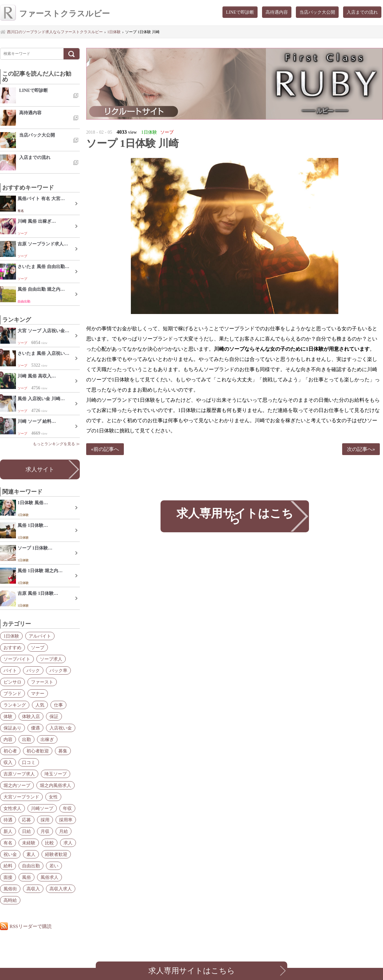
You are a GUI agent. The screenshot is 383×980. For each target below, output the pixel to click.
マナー (38, 693)
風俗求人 (49, 877)
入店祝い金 (61, 728)
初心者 (10, 751)
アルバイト (40, 636)
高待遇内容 (277, 12)
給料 (8, 866)
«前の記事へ (105, 449)
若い (54, 866)
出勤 (26, 739)
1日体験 (11, 636)
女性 (53, 797)
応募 (26, 820)
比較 (49, 843)
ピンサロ (12, 682)
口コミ (29, 762)
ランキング (15, 705)
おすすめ (12, 647)
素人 (31, 854)
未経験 (29, 843)
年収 (67, 808)
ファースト (42, 682)
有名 (8, 843)
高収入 (33, 889)
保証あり (12, 728)
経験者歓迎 (56, 854)
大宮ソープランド (21, 797)
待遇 (8, 820)
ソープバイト (17, 659)
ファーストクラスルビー (55, 14)
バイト (10, 670)
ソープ (38, 647)
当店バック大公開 (317, 12)
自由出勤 (31, 866)
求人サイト (40, 469)
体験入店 (31, 716)
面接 (8, 877)
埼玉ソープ (56, 774)
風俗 (26, 877)
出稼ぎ (47, 739)
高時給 (10, 900)
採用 (45, 820)
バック (33, 670)
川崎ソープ (42, 808)
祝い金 (10, 854)
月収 (45, 831)
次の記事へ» (361, 449)
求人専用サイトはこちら (235, 516)
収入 (8, 762)
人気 (40, 705)
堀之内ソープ (17, 785)
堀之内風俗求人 (56, 785)
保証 (54, 716)
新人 (8, 831)
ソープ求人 (51, 659)
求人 (68, 843)
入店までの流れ (362, 12)
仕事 (58, 705)
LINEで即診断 (240, 12)
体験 (8, 716)
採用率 (66, 820)
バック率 (58, 670)
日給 (26, 831)
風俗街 (10, 889)
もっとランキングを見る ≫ (56, 444)
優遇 (35, 728)
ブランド (12, 693)
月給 (64, 831)
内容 (8, 739)
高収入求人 (61, 889)
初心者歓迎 (38, 751)
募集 (63, 751)
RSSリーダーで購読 (31, 926)
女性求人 (12, 808)
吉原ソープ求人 (19, 774)
